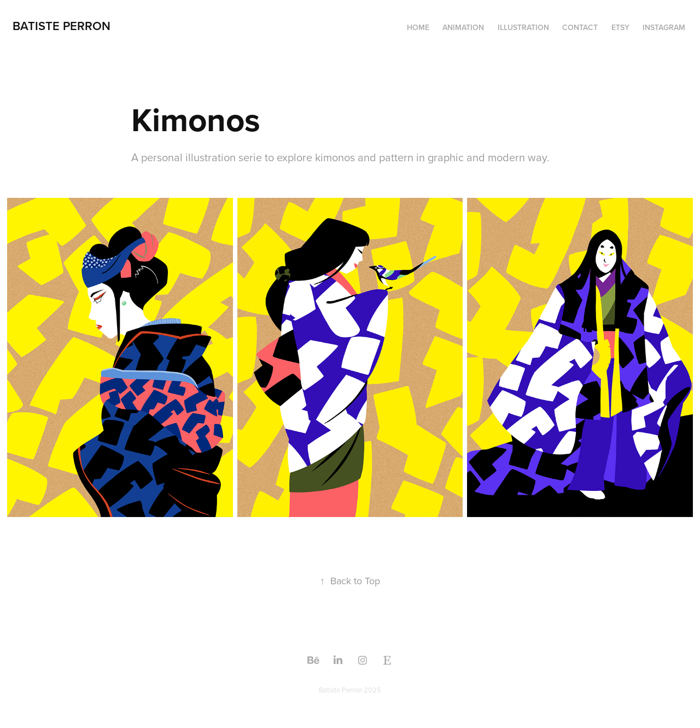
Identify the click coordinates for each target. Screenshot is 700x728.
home (418, 27)
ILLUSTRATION (523, 27)
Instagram (664, 27)
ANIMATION (463, 27)
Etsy (620, 27)
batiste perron (62, 26)
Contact (580, 27)
